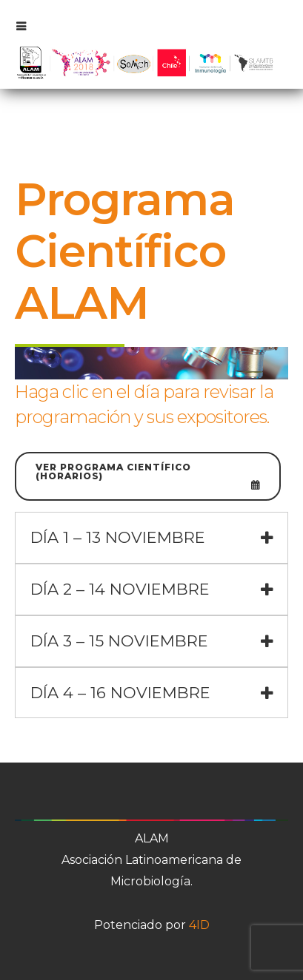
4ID (199, 925)
